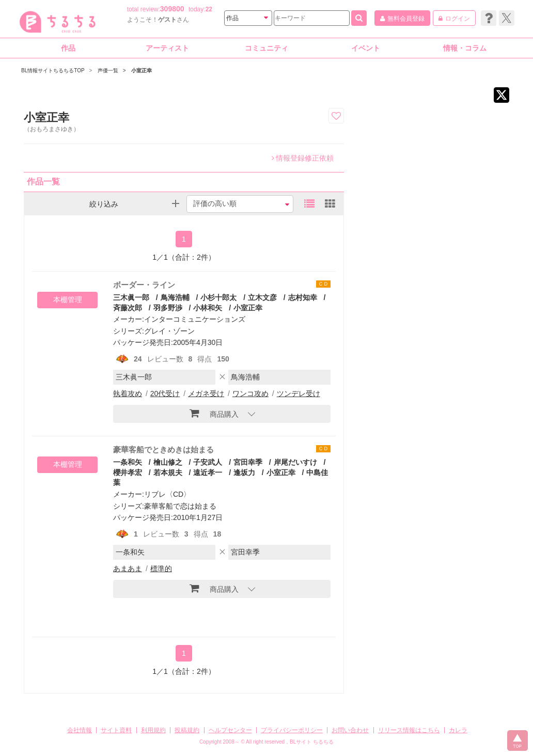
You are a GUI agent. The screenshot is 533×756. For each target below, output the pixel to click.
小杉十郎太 (218, 297)
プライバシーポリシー (292, 730)
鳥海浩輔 (175, 297)
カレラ (458, 730)
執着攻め (128, 393)
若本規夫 (168, 472)
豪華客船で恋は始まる (180, 506)
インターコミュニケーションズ (195, 319)
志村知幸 (303, 297)
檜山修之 (168, 462)
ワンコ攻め (250, 393)
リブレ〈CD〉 (167, 494)
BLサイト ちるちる (312, 742)
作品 (68, 48)
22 (209, 9)
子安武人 (208, 462)
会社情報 (80, 730)
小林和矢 (208, 308)
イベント (366, 48)
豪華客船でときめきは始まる (163, 450)
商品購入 (214, 413)
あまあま (128, 569)
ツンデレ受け (299, 393)
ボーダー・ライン (144, 285)
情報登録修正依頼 (303, 158)
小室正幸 (248, 308)
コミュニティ (266, 48)
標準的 (161, 569)
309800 (172, 9)
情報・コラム (465, 48)
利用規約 (153, 730)
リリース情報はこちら (409, 730)
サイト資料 (116, 730)
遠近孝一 (208, 472)
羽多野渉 (168, 308)
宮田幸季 (248, 462)
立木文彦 (262, 297)
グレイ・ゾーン (169, 331)
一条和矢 (128, 462)
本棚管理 (68, 300)
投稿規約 (187, 730)
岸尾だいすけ (295, 462)
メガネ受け (206, 393)
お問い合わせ (350, 730)
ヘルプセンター (230, 730)
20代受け (165, 393)
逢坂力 (244, 472)
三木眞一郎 (131, 297)
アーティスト (167, 48)
